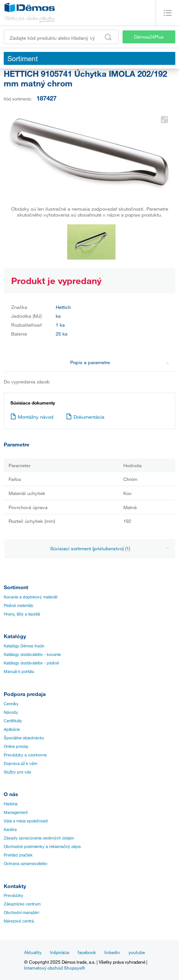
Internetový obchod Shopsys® (55, 968)
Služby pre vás (17, 772)
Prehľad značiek (18, 855)
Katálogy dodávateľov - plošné (31, 663)
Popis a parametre (120, 362)
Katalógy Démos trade (24, 646)
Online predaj (16, 746)
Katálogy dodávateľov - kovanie (32, 654)
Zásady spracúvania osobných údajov (39, 838)
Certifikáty (13, 721)
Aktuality (33, 952)
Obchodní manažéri (21, 913)
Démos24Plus (149, 37)
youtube (137, 952)
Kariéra (10, 829)
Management (16, 812)
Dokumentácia (85, 417)
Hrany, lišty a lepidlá (22, 614)
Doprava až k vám (20, 763)
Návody (11, 712)
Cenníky (11, 704)
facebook (87, 952)
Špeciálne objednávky (24, 738)
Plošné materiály (19, 606)
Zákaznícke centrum (22, 904)
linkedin (112, 952)
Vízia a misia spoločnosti (26, 821)
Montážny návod (32, 417)
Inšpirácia (60, 952)
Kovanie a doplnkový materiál (30, 597)
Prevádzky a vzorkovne (25, 755)
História (11, 804)
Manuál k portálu (19, 672)
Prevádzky (14, 895)
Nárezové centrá (19, 921)
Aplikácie (12, 729)
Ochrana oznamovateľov (26, 864)
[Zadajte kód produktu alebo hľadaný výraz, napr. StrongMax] (61, 37)
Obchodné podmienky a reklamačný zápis (42, 847)
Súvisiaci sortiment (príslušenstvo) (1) (110, 548)
